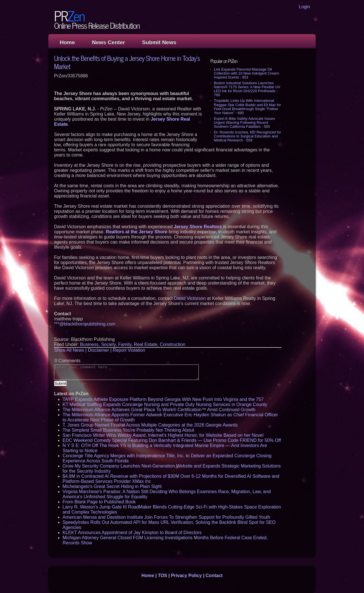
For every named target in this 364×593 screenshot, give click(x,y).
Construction (173, 344)
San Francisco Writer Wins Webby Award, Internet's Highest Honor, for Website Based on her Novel (163, 435)
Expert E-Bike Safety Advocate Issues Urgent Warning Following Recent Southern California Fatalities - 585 (244, 122)
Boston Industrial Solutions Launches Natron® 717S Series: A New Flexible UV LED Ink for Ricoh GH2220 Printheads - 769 (247, 89)
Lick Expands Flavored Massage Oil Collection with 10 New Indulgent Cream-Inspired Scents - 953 (247, 73)
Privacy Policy (186, 576)
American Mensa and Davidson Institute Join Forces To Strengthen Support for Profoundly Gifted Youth (166, 517)
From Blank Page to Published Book (99, 502)
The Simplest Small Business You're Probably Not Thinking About (128, 430)
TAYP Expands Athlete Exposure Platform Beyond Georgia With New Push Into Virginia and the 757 (163, 399)
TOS (163, 576)
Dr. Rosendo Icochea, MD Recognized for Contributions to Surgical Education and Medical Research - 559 (247, 136)
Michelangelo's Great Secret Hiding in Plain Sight (112, 486)
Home (67, 42)
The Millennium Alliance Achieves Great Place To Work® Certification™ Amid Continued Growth (159, 410)
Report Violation (129, 350)
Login (304, 7)
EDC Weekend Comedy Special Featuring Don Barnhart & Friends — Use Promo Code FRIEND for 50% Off (172, 440)
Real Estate (145, 344)
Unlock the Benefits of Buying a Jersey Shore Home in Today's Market (127, 62)
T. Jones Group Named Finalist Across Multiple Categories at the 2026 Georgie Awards (150, 425)
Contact (214, 576)
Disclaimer (99, 350)
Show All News (69, 350)
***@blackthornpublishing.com (85, 324)
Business (89, 344)
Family (125, 344)
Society (108, 344)
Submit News (159, 42)
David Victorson (190, 298)
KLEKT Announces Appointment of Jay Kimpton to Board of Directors (132, 533)
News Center (108, 42)
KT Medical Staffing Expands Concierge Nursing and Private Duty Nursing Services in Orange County (165, 404)
